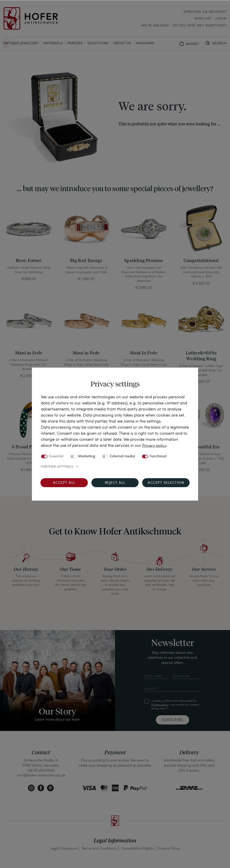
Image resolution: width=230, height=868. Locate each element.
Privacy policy (155, 445)
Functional (158, 456)
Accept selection (166, 483)
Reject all (115, 483)
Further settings (57, 467)
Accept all (64, 483)
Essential (56, 456)
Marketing (87, 456)
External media (123, 456)
